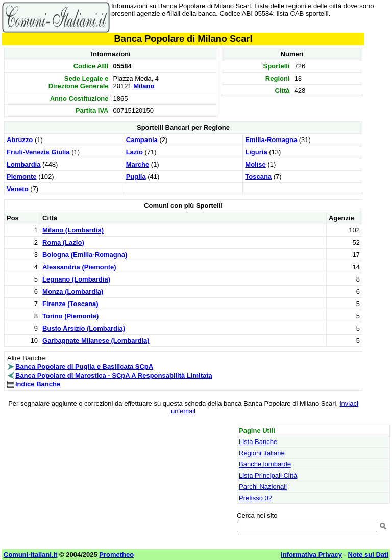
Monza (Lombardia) (73, 291)
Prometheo (116, 555)
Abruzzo (20, 140)
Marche (138, 164)
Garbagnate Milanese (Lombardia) (96, 341)
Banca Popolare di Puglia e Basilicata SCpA (84, 367)
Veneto (18, 189)
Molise (255, 164)
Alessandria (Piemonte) (79, 267)
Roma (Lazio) (63, 242)
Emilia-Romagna (271, 140)
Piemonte (22, 177)
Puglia (136, 177)
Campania (142, 140)
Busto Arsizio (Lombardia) (84, 328)
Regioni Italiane (262, 453)
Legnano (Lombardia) (76, 279)
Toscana (258, 177)
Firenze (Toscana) (70, 304)
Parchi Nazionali (263, 487)
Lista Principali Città (268, 475)
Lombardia (23, 164)
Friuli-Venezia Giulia (38, 152)
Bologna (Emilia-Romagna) (85, 255)
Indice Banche (38, 384)
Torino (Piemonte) (70, 316)
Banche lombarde (265, 464)
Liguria (256, 152)
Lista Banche (258, 442)
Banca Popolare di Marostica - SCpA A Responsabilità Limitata (114, 375)
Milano (144, 86)
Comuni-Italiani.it (30, 555)
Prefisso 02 (255, 498)
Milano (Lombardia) (73, 230)
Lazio (134, 152)
